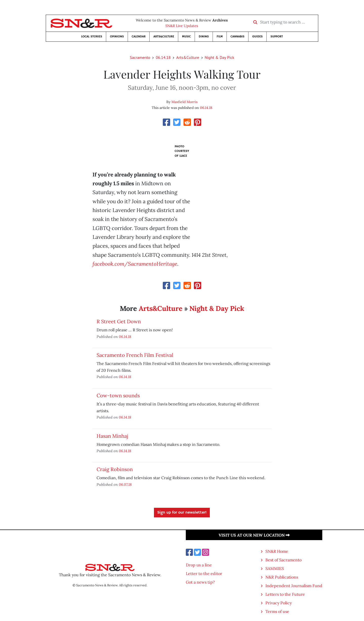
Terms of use (277, 611)
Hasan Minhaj (112, 436)
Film (220, 37)
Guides (257, 37)
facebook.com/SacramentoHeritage (135, 264)
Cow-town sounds (118, 395)
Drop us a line (199, 565)
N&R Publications (282, 577)
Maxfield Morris (184, 102)
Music (186, 37)
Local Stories (92, 37)
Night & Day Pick (220, 57)
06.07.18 (125, 484)
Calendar (139, 37)
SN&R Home (277, 551)
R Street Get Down (119, 321)
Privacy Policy (279, 603)
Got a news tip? (200, 582)
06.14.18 (163, 57)
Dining (204, 37)
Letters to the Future (285, 594)
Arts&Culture (164, 37)
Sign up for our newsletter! (182, 513)
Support (277, 37)
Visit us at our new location (254, 535)
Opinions (117, 37)
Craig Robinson (115, 469)
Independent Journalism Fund (294, 586)
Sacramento (140, 57)
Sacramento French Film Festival (135, 355)
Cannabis (237, 37)
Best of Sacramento (283, 560)
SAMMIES (275, 568)
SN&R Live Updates (182, 26)
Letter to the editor (204, 573)
